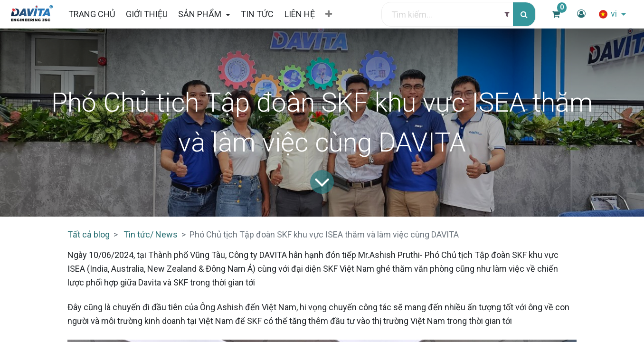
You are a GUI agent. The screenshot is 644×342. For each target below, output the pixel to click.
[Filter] (507, 14)
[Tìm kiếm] (524, 14)
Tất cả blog (89, 234)
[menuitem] (91, 14)
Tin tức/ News (151, 234)
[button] (329, 14)
